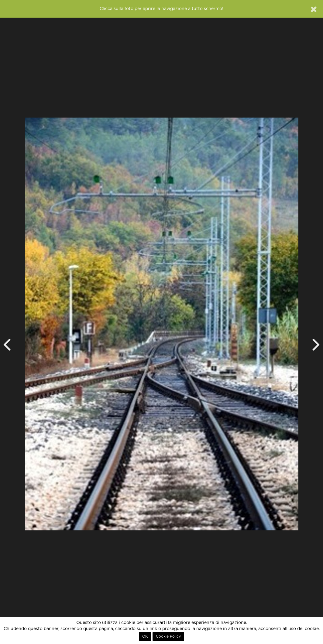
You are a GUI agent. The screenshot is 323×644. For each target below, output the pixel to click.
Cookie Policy (168, 636)
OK (145, 636)
